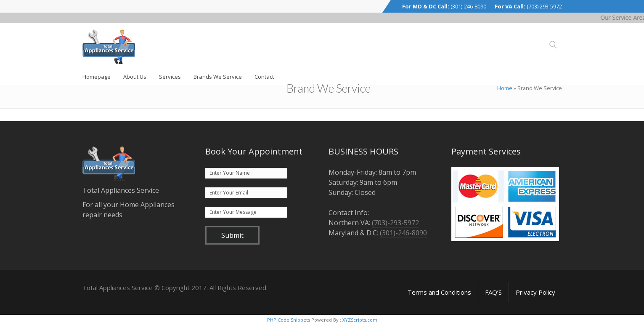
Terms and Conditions (439, 292)
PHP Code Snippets (289, 320)
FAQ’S (493, 292)
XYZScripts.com (360, 320)
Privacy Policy (535, 292)
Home (505, 88)
